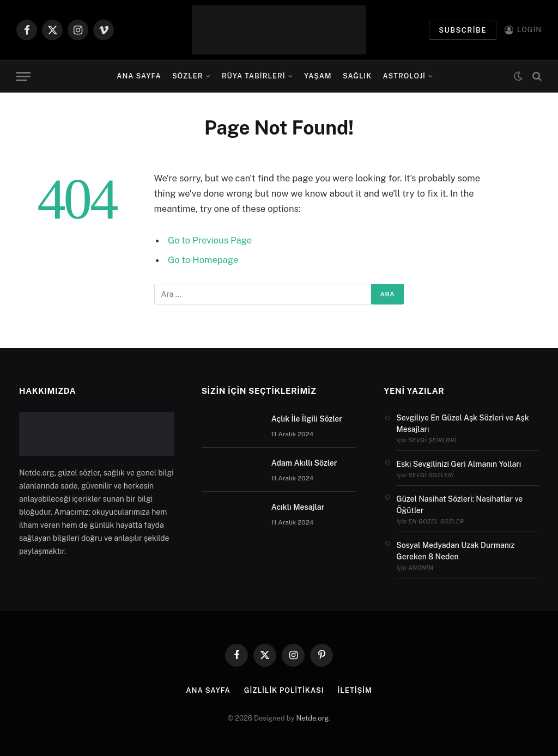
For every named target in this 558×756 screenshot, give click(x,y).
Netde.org (313, 718)
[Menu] (23, 77)
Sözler (188, 76)
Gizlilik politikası (284, 690)
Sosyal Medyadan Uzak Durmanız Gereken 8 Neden (455, 551)
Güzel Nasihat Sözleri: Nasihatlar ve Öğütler (459, 505)
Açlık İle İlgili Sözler (307, 419)
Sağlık (357, 76)
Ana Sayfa (139, 76)
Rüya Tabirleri (254, 76)
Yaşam (318, 76)
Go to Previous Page (210, 240)
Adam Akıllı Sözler (304, 463)
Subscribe (463, 30)
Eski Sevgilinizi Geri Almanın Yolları (459, 464)
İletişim (354, 690)
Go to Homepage (203, 260)
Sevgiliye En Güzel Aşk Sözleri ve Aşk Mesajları (462, 423)
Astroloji (404, 76)
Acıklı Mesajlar (298, 507)
